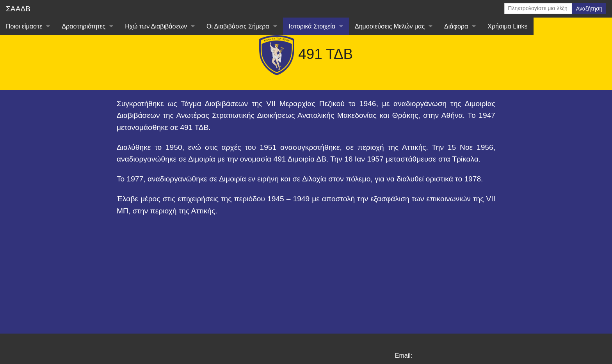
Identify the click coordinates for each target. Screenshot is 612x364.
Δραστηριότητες (84, 26)
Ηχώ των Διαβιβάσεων (156, 26)
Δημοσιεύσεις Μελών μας (390, 26)
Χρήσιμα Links (507, 26)
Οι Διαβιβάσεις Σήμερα (238, 26)
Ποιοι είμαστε (24, 26)
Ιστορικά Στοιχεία (312, 26)
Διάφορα (456, 26)
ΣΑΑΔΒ (18, 9)
